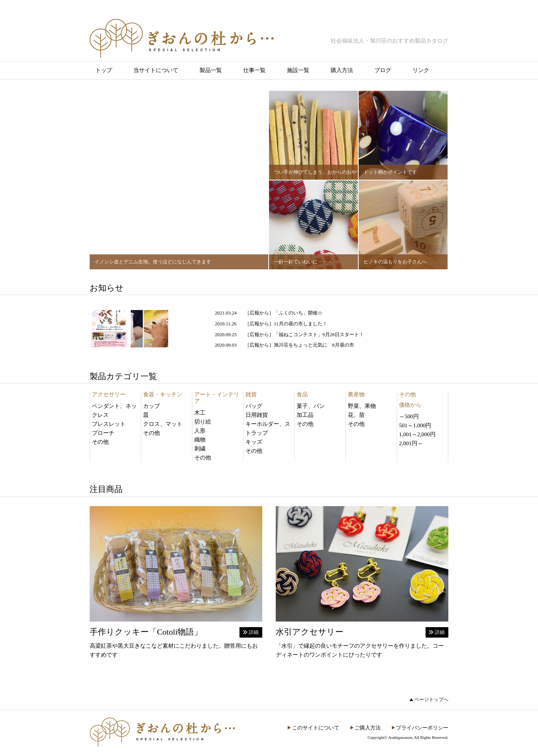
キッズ (254, 442)
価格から (410, 405)
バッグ (254, 406)
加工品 (305, 415)
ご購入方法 (368, 728)
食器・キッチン (163, 394)
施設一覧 (298, 70)
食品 (302, 394)
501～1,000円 (415, 425)
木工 (200, 413)
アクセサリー (109, 394)
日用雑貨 (257, 415)
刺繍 (200, 449)
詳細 (254, 632)
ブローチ (103, 433)
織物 (200, 440)
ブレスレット (109, 424)
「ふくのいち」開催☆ (298, 313)
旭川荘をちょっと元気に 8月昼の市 (314, 345)
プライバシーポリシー (422, 728)
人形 (200, 431)
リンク (421, 70)
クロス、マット (163, 424)
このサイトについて (316, 728)
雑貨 (251, 394)
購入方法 (342, 70)
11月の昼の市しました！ (301, 324)
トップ (104, 70)
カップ (151, 406)
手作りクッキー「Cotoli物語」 (146, 632)
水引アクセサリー (310, 632)
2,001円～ (411, 443)
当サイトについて (156, 70)
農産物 (356, 394)
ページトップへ (431, 699)
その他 (100, 442)
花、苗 (356, 415)
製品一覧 (211, 70)
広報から (259, 313)
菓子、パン (311, 406)
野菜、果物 (362, 406)
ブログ (383, 70)
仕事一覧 (254, 70)
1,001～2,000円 (417, 434)
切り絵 (203, 422)
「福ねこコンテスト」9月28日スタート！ (319, 334)
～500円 (409, 416)
